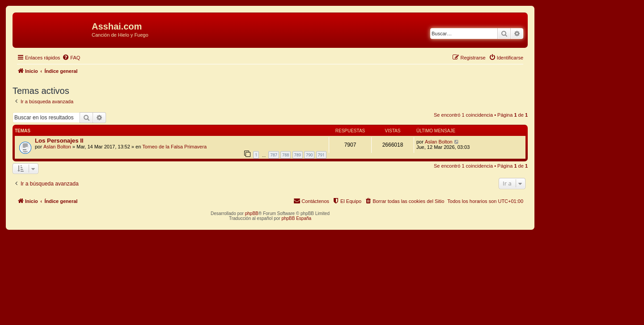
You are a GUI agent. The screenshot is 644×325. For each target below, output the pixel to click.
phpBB (252, 213)
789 (298, 155)
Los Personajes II (59, 141)
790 (309, 155)
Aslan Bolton (57, 147)
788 (286, 155)
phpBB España (296, 218)
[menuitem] (71, 58)
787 (273, 155)
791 (321, 155)
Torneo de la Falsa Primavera (174, 147)
